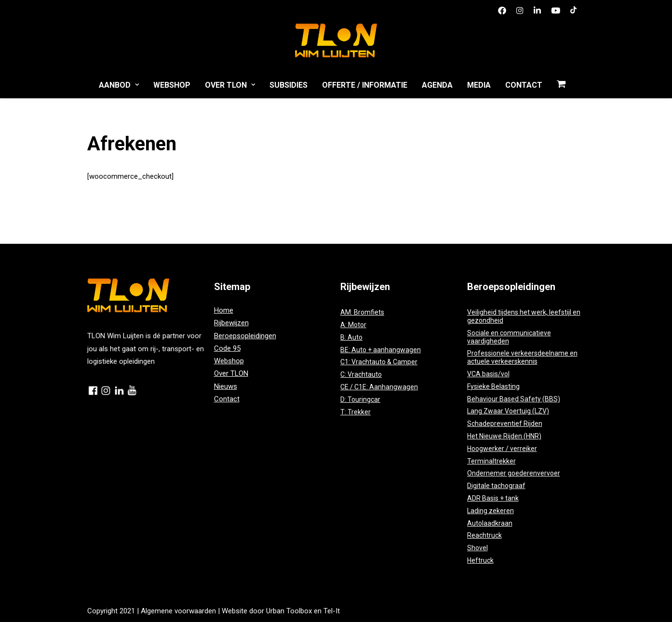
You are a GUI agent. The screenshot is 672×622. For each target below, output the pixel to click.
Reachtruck (484, 535)
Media (479, 85)
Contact (524, 85)
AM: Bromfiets (362, 312)
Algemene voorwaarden (178, 611)
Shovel (477, 548)
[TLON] (336, 38)
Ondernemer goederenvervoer (514, 473)
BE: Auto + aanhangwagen (381, 350)
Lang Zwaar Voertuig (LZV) (508, 411)
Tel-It (332, 611)
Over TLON (230, 85)
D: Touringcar (360, 399)
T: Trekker (356, 412)
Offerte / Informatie (365, 85)
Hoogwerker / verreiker (502, 449)
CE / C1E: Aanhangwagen (379, 387)
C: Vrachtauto (361, 374)
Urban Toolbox (289, 611)
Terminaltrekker (491, 461)
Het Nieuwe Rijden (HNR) (504, 436)
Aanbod (119, 85)
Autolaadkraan (490, 523)
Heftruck (480, 560)
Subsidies (289, 85)
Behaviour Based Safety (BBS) (514, 399)
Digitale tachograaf (496, 486)
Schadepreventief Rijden (505, 423)
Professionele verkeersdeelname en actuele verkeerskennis (522, 357)
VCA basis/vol (488, 374)
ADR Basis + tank (493, 498)
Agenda (437, 85)
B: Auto (351, 337)
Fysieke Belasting (493, 386)
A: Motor (353, 325)
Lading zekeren (491, 511)
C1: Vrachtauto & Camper (379, 362)
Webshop (172, 85)
